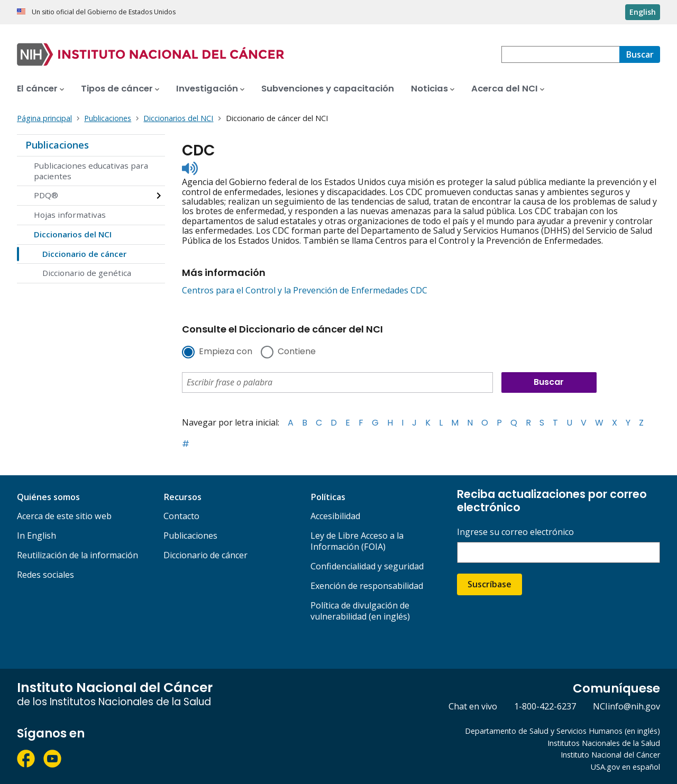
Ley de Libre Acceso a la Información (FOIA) (357, 541)
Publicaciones (57, 145)
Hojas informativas (70, 215)
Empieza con (226, 352)
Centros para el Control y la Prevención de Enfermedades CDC (305, 290)
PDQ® (46, 195)
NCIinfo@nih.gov (626, 706)
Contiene (297, 352)
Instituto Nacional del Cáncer (610, 755)
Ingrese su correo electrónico (515, 532)
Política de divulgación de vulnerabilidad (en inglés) (360, 611)
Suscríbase (490, 584)
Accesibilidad (335, 516)
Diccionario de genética (87, 273)
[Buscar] (640, 54)
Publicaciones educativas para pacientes (91, 171)
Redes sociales (45, 575)
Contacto (181, 516)
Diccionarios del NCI (73, 234)
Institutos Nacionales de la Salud (604, 743)
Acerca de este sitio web (64, 516)
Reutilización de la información (77, 555)
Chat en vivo (473, 706)
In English (36, 536)
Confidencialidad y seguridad (367, 566)
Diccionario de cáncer (84, 254)
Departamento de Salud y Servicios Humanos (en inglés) (562, 731)
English (643, 12)
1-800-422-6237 (545, 706)
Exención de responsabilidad (367, 586)
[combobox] (560, 54)
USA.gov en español (625, 767)
